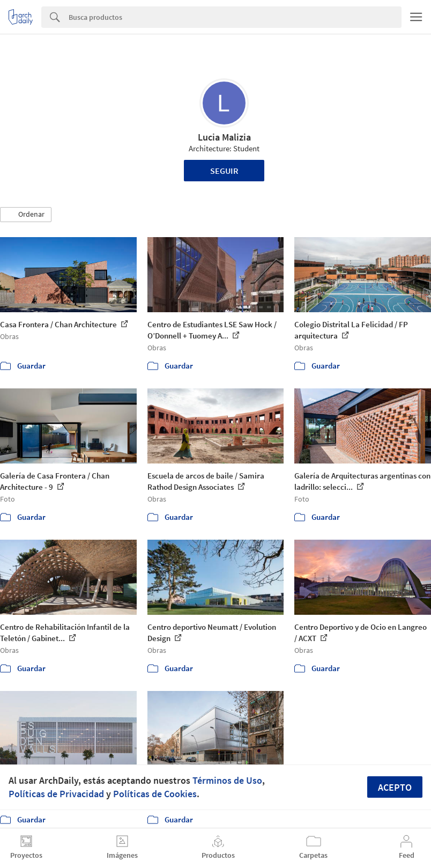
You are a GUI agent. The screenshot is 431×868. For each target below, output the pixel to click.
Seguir (224, 171)
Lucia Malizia (224, 137)
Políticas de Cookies (155, 794)
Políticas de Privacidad (56, 794)
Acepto (395, 787)
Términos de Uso (227, 780)
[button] (26, 215)
